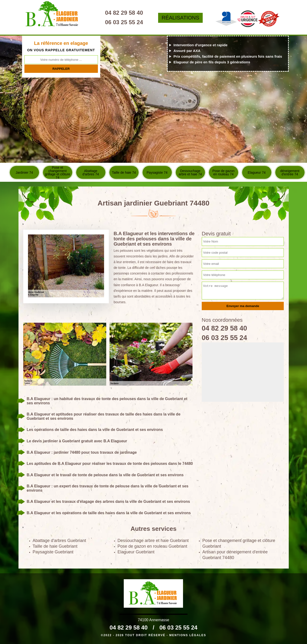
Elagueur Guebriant (136, 552)
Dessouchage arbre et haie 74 (190, 173)
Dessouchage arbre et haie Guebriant (153, 541)
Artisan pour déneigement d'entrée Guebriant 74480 (235, 555)
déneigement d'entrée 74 (290, 173)
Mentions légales (188, 635)
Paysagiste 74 (157, 173)
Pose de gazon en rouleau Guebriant (152, 546)
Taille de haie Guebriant (55, 546)
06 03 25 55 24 (126, 22)
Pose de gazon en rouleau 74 (223, 173)
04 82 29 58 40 (126, 13)
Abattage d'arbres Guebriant (60, 541)
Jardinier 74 (24, 173)
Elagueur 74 (257, 173)
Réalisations (182, 18)
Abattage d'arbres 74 (91, 173)
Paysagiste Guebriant (53, 552)
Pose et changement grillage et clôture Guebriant (239, 543)
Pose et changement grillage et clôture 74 (57, 172)
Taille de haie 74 (124, 173)
